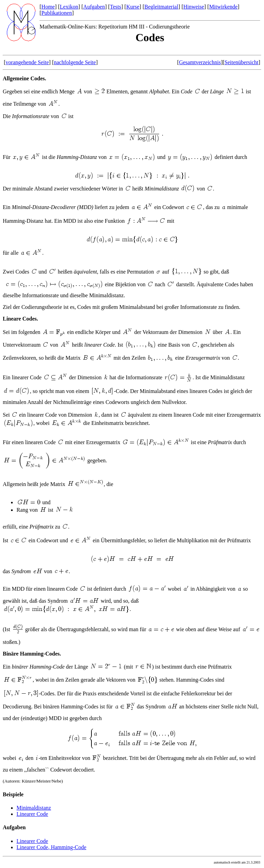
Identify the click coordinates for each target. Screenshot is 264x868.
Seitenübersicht (241, 62)
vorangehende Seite (27, 62)
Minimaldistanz (34, 808)
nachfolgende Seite (75, 62)
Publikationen (57, 13)
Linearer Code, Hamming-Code (51, 847)
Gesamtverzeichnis (200, 62)
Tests (116, 7)
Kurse (133, 7)
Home (48, 7)
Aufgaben (94, 7)
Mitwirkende (223, 7)
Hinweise (194, 7)
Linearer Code (32, 814)
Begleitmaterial (161, 7)
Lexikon (69, 7)
